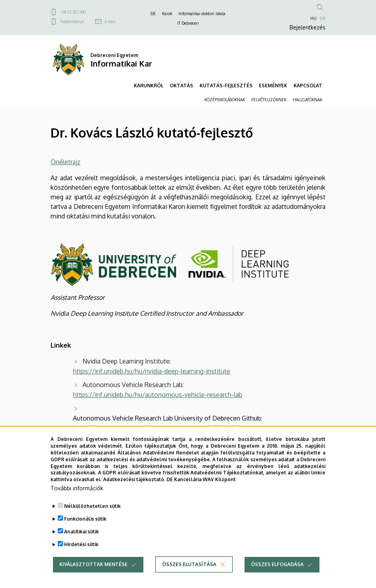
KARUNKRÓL (149, 86)
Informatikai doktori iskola (202, 14)
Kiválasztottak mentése (93, 566)
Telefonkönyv (72, 22)
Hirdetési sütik (81, 546)
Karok (167, 14)
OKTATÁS (181, 86)
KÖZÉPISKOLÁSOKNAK (225, 100)
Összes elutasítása (189, 566)
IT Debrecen (188, 23)
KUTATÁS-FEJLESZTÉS (226, 86)
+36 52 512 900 (73, 12)
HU (313, 18)
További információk (77, 490)
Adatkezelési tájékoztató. (134, 481)
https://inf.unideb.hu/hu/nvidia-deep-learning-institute (152, 371)
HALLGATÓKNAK (307, 100)
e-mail (110, 22)
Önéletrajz (66, 162)
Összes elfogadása (277, 566)
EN (323, 18)
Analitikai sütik (81, 533)
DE (153, 14)
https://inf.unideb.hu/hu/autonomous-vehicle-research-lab (158, 395)
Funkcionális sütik (85, 520)
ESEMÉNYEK (273, 86)
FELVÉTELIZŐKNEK (269, 100)
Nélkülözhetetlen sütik (92, 508)
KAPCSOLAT (308, 86)
